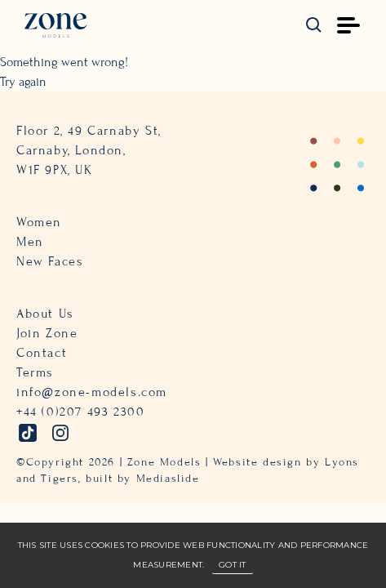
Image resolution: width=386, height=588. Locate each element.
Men (30, 242)
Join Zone (47, 333)
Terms (35, 372)
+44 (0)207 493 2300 (80, 412)
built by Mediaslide (142, 479)
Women (39, 222)
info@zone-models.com (92, 392)
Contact (42, 353)
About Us (45, 314)
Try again (23, 82)
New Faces (50, 261)
